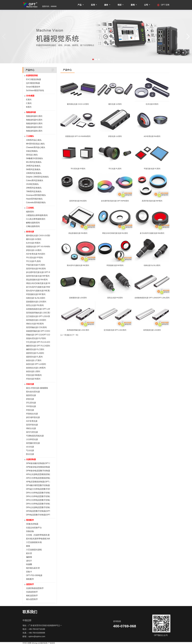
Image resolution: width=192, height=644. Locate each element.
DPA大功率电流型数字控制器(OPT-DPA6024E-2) (38, 500)
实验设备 (30, 531)
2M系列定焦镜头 (33, 166)
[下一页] (75, 335)
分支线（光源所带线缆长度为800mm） (38, 535)
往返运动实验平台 (34, 528)
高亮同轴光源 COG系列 (36, 327)
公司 (146, 5)
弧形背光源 (31, 395)
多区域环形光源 (33, 417)
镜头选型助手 (32, 599)
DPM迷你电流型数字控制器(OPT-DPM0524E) (38, 471)
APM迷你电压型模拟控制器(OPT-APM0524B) (38, 467)
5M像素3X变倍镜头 (35, 158)
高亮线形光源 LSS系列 (36, 320)
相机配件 (30, 579)
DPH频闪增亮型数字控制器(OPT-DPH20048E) (38, 485)
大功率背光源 (32, 439)
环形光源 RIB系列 (34, 375)
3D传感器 (30, 96)
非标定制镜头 (32, 151)
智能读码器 (31, 112)
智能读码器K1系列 (34, 116)
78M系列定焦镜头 (34, 191)
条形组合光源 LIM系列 (36, 368)
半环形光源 (31, 406)
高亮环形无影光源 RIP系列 (38, 276)
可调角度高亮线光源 (35, 436)
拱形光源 (30, 399)
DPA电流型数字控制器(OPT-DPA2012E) (38, 511)
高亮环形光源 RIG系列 (36, 269)
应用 (93, 5)
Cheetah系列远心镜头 (36, 147)
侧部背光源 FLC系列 (35, 349)
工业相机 (30, 208)
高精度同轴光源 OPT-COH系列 (38, 331)
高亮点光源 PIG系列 (35, 305)
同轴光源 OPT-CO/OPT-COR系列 (38, 335)
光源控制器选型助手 (35, 588)
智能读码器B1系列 (34, 131)
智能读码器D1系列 (34, 127)
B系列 (29, 107)
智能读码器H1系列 (34, 120)
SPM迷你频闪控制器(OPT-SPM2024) (38, 463)
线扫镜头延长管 (33, 568)
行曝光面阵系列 (33, 226)
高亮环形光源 (32, 425)
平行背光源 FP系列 (34, 258)
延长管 (29, 553)
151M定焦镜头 (32, 184)
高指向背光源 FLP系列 (36, 338)
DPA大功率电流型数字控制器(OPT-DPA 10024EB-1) (38, 493)
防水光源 (30, 454)
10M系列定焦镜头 (34, 173)
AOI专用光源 (32, 421)
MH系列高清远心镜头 (35, 144)
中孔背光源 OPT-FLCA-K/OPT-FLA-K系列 (38, 342)
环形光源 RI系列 (33, 379)
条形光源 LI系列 (33, 371)
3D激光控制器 (32, 524)
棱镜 (28, 546)
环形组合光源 (32, 414)
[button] (93, 59)
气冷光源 (30, 450)
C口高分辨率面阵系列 (36, 219)
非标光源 (30, 384)
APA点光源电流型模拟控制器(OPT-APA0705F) (38, 474)
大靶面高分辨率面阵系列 (37, 215)
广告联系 (51, 643)
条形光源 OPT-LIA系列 (36, 364)
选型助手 (30, 584)
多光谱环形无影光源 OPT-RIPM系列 (38, 272)
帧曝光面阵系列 (33, 223)
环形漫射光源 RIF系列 (36, 294)
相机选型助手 (32, 596)
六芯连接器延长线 (34, 542)
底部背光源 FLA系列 (35, 353)
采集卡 (29, 572)
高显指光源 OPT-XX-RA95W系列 (38, 247)
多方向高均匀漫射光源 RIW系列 (38, 287)
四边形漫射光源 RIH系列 (37, 280)
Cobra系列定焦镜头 (35, 180)
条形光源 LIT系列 (34, 360)
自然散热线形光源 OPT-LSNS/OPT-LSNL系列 (38, 309)
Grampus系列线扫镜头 (36, 195)
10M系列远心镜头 (34, 140)
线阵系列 (30, 212)
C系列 (29, 103)
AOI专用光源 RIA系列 (36, 254)
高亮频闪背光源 (33, 443)
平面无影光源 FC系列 (36, 265)
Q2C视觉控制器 (33, 83)
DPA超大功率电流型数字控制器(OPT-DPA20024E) (38, 489)
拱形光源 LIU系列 (34, 250)
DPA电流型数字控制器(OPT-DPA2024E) (38, 515)
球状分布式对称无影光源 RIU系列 (38, 283)
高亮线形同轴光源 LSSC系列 (38, 313)
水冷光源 (30, 447)
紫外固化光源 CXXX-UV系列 (38, 236)
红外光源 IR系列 (33, 243)
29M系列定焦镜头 (34, 188)
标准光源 (30, 232)
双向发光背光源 (33, 392)
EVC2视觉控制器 (34, 79)
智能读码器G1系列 (34, 123)
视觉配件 (30, 520)
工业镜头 (30, 136)
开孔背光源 (31, 403)
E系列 (29, 100)
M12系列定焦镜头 (34, 162)
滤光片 (29, 561)
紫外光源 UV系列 (34, 239)
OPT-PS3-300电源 (34, 575)
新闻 (133, 5)
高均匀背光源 (32, 432)
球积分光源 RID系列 (35, 324)
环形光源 (30, 410)
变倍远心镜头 (32, 155)
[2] (71, 335)
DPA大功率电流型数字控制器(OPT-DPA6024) (38, 504)
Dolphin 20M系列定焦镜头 (37, 177)
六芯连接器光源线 (34, 550)
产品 (80, 5)
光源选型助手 (32, 592)
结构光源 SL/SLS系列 (36, 298)
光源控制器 (31, 459)
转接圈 (29, 564)
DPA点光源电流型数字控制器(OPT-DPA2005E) (38, 507)
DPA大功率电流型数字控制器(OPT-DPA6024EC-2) (38, 496)
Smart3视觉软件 (33, 87)
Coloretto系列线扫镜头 (36, 202)
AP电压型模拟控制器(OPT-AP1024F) (38, 482)
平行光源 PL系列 (33, 261)
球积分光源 (31, 428)
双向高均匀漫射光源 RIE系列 (38, 291)
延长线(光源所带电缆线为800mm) (38, 539)
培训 (120, 5)
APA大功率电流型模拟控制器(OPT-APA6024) (38, 478)
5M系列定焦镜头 (33, 169)
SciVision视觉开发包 (35, 90)
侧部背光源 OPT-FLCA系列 (38, 346)
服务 (106, 5)
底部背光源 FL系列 (34, 357)
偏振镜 (29, 557)
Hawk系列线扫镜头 (34, 199)
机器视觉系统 (32, 75)
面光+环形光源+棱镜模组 (37, 388)
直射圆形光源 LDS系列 (36, 302)
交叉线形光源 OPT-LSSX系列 (38, 316)
